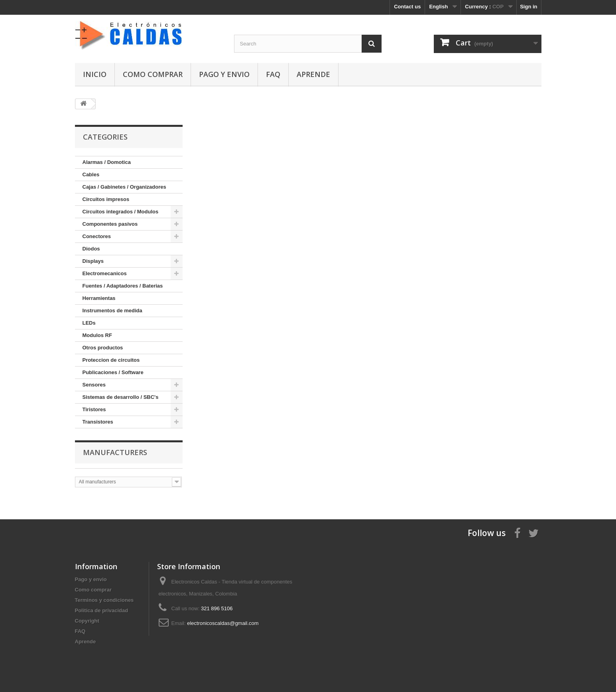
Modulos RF (97, 335)
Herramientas (99, 298)
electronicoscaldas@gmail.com (223, 623)
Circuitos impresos (106, 199)
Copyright (87, 621)
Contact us (407, 7)
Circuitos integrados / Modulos (121, 212)
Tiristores (94, 409)
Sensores (94, 385)
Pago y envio (224, 74)
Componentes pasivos (110, 224)
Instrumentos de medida (112, 311)
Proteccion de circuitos (111, 360)
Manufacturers (115, 452)
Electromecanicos (105, 273)
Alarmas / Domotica (107, 162)
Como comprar (153, 74)
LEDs (89, 323)
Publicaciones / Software (113, 372)
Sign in (528, 7)
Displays (93, 261)
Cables (91, 174)
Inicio (95, 74)
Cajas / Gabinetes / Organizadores (124, 187)
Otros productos (103, 348)
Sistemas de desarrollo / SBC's (121, 397)
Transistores (98, 422)
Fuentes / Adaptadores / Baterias (123, 286)
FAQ (273, 74)
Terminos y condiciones (104, 600)
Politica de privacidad (102, 610)
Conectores (97, 236)
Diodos (91, 249)
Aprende (313, 74)
